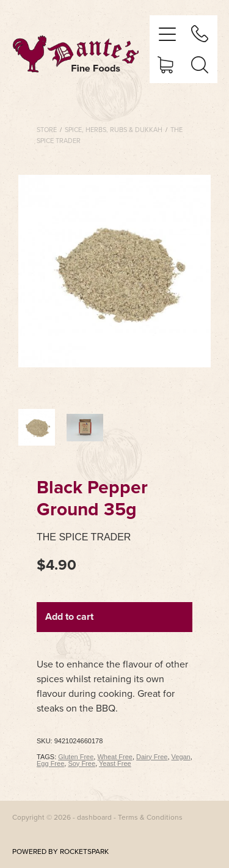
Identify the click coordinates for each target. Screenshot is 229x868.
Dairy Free (152, 757)
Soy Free (82, 763)
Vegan (181, 757)
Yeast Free (115, 763)
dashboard (94, 817)
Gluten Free (76, 757)
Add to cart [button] (69, 616)
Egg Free (50, 763)
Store (47, 130)
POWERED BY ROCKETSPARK (60, 851)
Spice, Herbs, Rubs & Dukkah (114, 130)
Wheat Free (114, 757)
